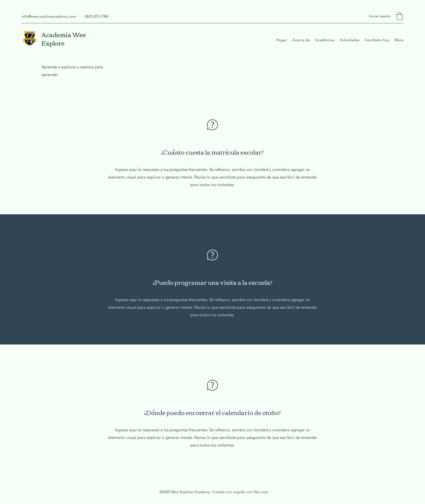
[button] (400, 16)
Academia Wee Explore (64, 39)
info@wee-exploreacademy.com (49, 16)
